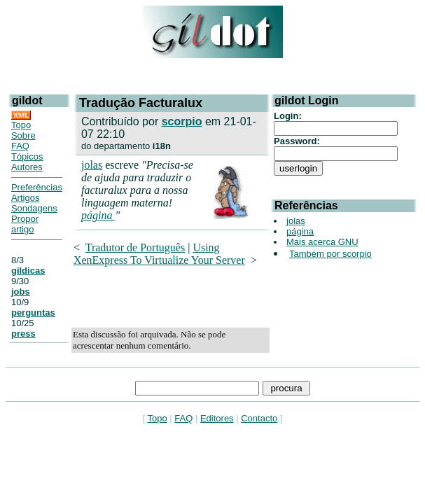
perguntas (33, 313)
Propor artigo (25, 224)
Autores (27, 167)
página (98, 215)
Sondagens (34, 208)
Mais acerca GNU (322, 242)
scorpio (182, 121)
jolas (92, 165)
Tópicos (27, 156)
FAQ (20, 146)
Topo (21, 125)
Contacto (259, 418)
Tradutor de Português (135, 247)
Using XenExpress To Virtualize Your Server (159, 254)
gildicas (28, 271)
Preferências (37, 187)
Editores (217, 418)
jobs (21, 292)
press (23, 334)
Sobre (23, 135)
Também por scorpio (330, 254)
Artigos (25, 198)
